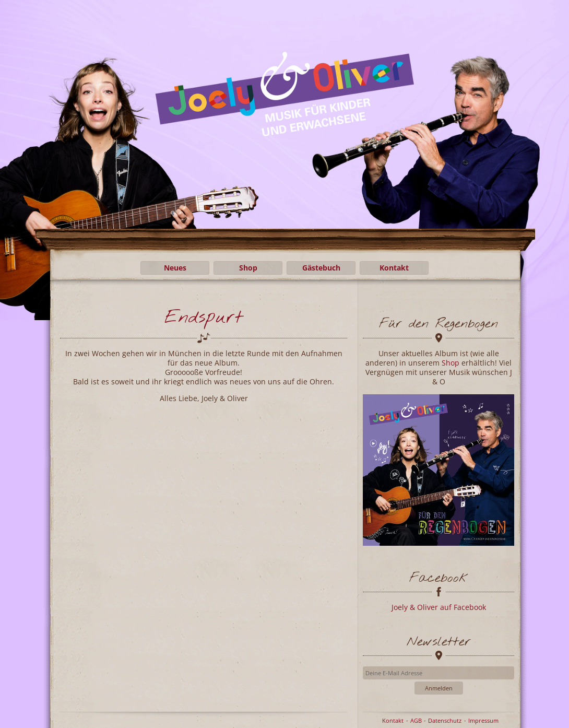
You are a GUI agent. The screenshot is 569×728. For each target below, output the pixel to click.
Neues (175, 268)
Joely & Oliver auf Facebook (439, 607)
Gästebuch (321, 268)
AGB (416, 720)
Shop (248, 268)
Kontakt (394, 268)
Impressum (483, 720)
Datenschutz (445, 720)
